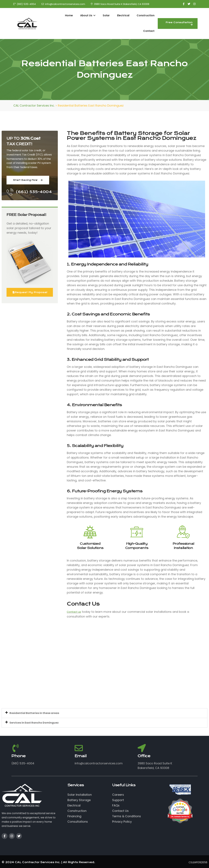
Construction (146, 15)
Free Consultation (179, 23)
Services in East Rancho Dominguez (34, 723)
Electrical (123, 15)
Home (69, 15)
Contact (149, 31)
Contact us (74, 612)
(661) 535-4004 (25, 4)
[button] (104, 713)
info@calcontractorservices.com (63, 4)
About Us (88, 15)
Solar (106, 15)
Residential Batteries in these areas (34, 713)
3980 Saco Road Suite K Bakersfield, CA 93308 (120, 4)
